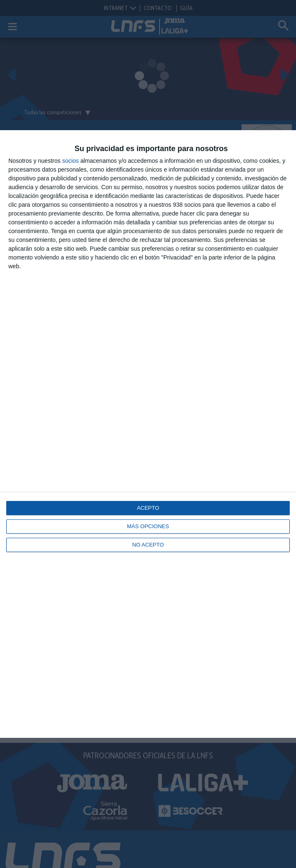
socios (70, 161)
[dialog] (148, 434)
